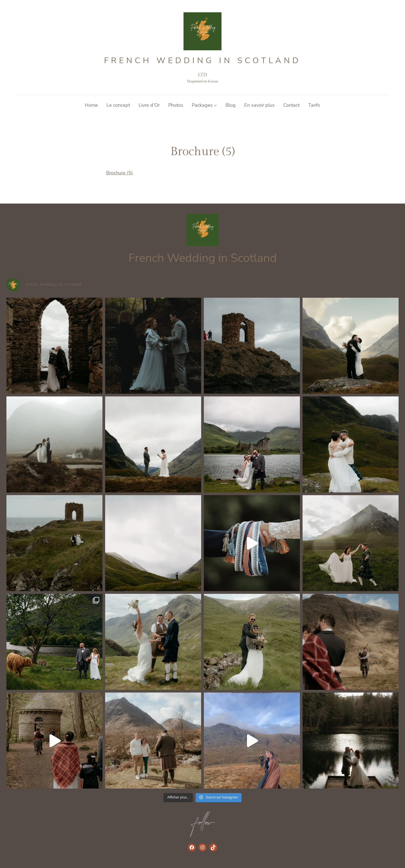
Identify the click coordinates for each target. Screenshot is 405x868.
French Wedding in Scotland (202, 61)
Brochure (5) (120, 173)
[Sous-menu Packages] (215, 105)
